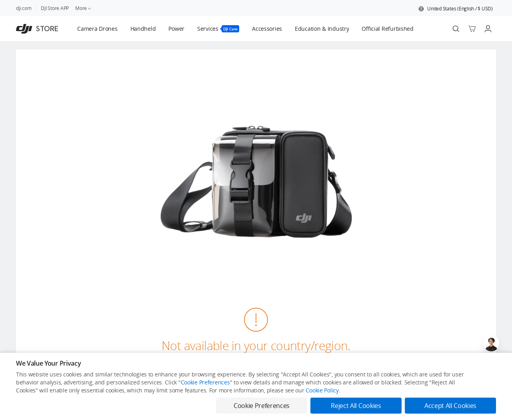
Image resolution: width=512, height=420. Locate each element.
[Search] (456, 29)
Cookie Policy (322, 390)
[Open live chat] (491, 343)
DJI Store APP (55, 8)
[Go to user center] (488, 29)
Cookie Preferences (205, 382)
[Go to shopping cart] (472, 29)
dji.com (24, 8)
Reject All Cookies (356, 406)
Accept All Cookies (450, 406)
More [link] (84, 8)
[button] (456, 9)
